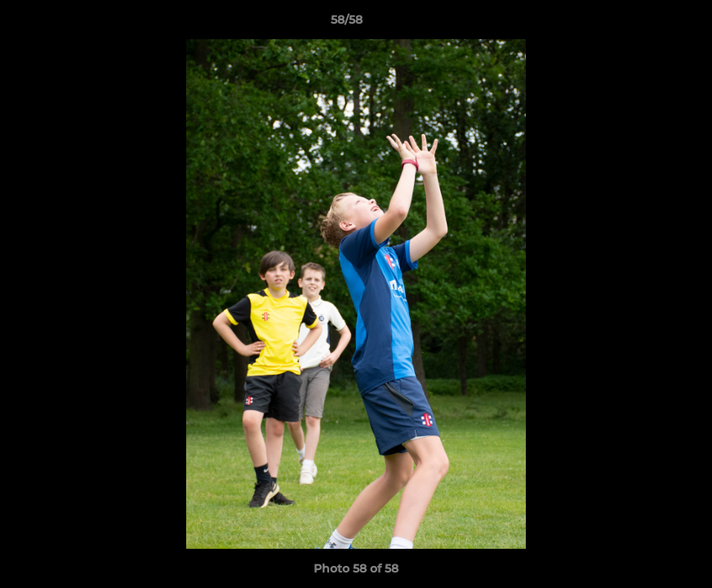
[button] (643, 24)
